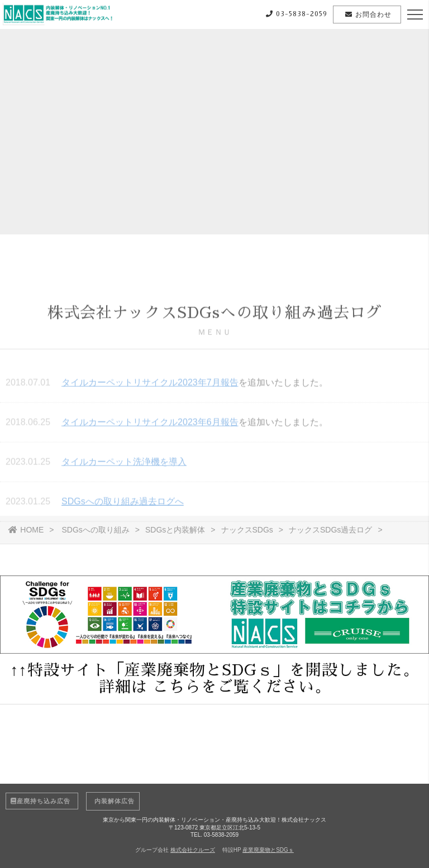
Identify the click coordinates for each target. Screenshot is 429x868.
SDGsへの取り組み (95, 530)
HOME (26, 530)
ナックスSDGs (247, 530)
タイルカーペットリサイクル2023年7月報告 (150, 384)
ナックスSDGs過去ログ (330, 530)
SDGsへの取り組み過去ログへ (123, 503)
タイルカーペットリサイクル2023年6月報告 (150, 423)
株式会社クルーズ (193, 850)
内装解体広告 (113, 801)
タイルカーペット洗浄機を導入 (124, 463)
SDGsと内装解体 (175, 530)
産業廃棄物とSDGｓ (268, 850)
